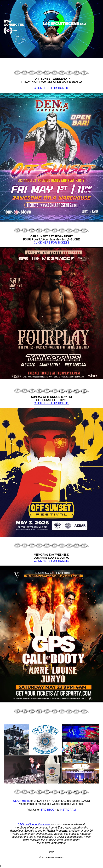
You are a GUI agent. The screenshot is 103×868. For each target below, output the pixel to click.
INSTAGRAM (68, 810)
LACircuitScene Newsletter (34, 824)
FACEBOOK (49, 810)
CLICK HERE (21, 801)
